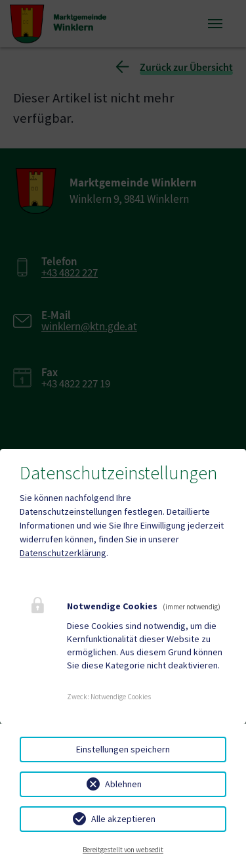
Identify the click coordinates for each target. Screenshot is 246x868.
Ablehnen (123, 784)
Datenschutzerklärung (63, 553)
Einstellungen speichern (123, 749)
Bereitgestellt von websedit (123, 850)
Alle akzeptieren (123, 819)
